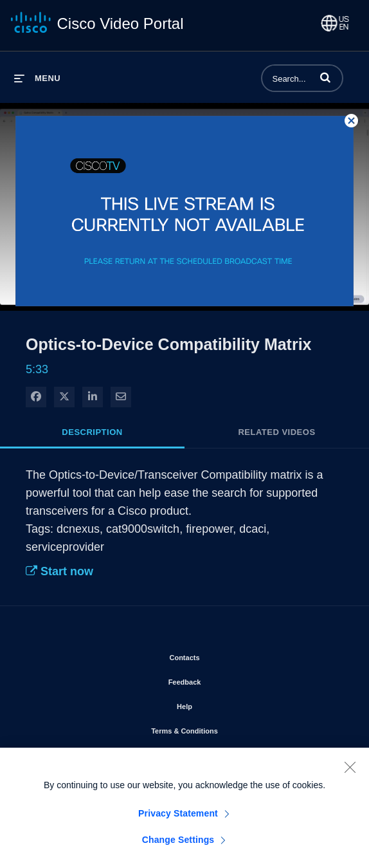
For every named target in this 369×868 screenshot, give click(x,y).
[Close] (350, 771)
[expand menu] (37, 78)
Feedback (221, 679)
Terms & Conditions (221, 728)
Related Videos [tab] (276, 432)
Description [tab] (92, 432)
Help (221, 704)
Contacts (221, 655)
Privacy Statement (178, 818)
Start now (59, 571)
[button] (325, 77)
